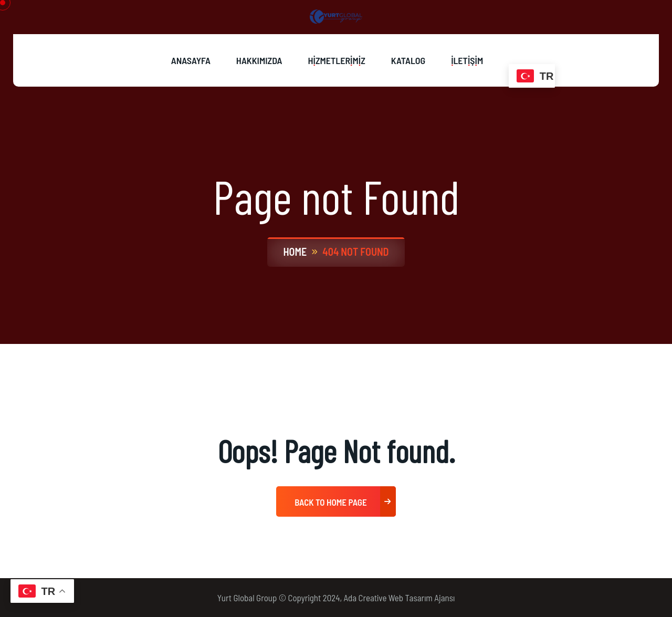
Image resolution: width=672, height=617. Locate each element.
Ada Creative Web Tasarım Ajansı (400, 598)
